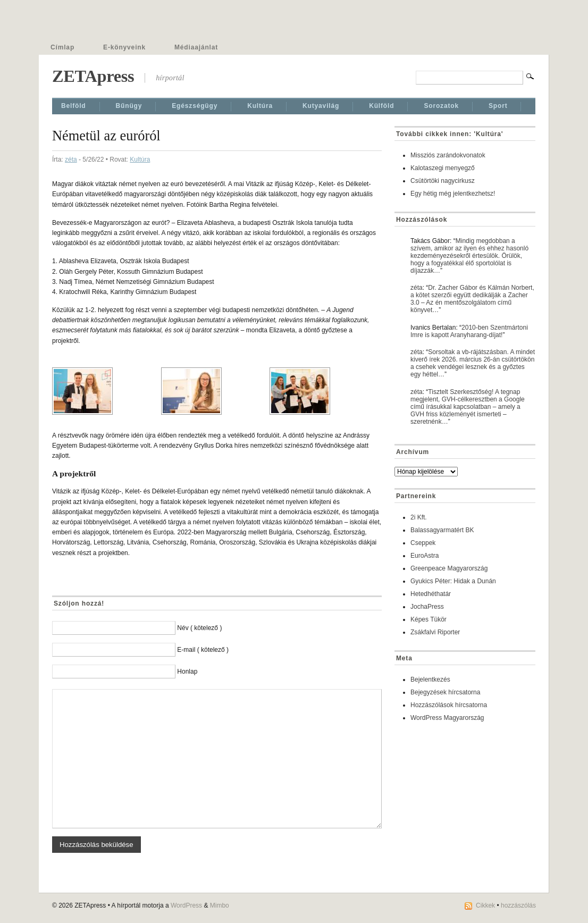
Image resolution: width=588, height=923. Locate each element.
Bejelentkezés (430, 679)
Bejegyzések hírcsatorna (445, 692)
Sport (498, 106)
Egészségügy (195, 106)
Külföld (381, 106)
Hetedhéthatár (431, 594)
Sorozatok (441, 106)
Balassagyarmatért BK (442, 530)
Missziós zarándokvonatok (448, 155)
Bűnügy (129, 106)
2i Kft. (419, 517)
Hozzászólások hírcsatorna (449, 705)
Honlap (187, 672)
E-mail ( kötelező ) (203, 650)
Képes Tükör (429, 619)
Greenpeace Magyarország (449, 568)
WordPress (186, 905)
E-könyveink (124, 47)
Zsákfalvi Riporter (435, 632)
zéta (71, 160)
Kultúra (260, 106)
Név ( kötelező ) (199, 628)
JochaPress (427, 607)
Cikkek (485, 905)
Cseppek (423, 543)
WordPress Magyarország (447, 718)
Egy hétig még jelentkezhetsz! (453, 194)
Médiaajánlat (196, 47)
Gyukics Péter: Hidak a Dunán (453, 581)
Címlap (62, 47)
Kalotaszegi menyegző (443, 168)
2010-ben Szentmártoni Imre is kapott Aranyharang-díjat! (469, 331)
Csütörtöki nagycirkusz (443, 181)
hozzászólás (518, 905)
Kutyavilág (321, 106)
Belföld (74, 106)
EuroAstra (425, 556)
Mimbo (220, 905)
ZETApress (93, 76)
